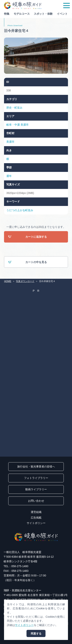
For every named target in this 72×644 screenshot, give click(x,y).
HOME (8, 281)
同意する (36, 634)
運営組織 (36, 512)
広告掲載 (36, 518)
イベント (62, 14)
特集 (7, 14)
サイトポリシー (36, 523)
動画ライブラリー (36, 489)
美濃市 (25, 125)
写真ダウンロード (25, 281)
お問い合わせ (36, 501)
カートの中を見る (27, 262)
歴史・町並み (14, 108)
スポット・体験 (43, 14)
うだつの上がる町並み (20, 210)
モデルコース (22, 14)
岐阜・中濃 (13, 125)
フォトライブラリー (36, 478)
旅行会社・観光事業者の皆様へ (36, 466)
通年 (9, 176)
